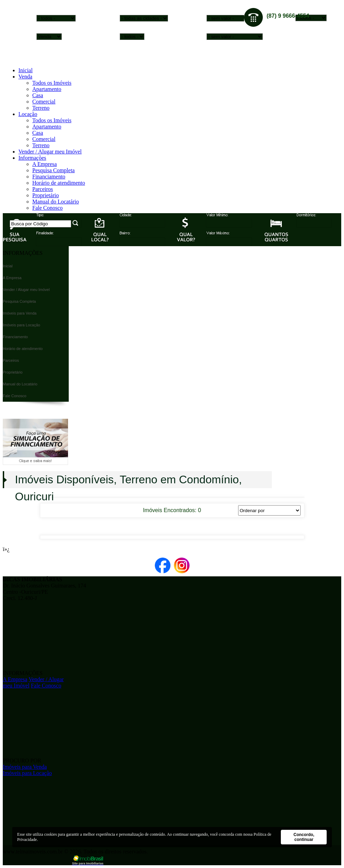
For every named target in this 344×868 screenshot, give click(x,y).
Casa (38, 95)
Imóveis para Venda (25, 767)
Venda (25, 77)
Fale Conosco (48, 208)
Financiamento (49, 177)
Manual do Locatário (56, 202)
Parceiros (43, 189)
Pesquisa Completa (53, 170)
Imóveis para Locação (27, 773)
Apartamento (47, 89)
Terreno (41, 108)
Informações (32, 158)
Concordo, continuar (304, 837)
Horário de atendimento (59, 183)
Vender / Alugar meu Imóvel (50, 152)
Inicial (26, 70)
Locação (28, 114)
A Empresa (45, 164)
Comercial (44, 102)
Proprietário (45, 195)
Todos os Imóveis (52, 83)
